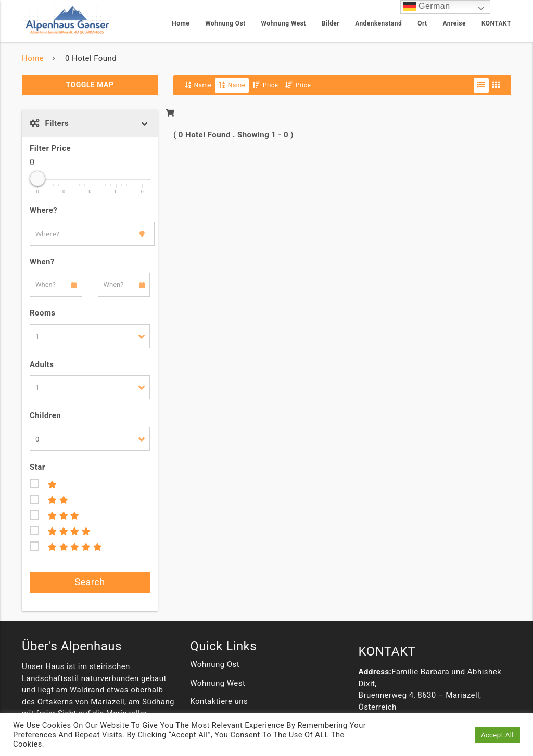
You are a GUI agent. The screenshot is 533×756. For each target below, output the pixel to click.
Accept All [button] (497, 735)
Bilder (331, 23)
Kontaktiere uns (219, 701)
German (427, 7)
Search (90, 582)
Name (198, 85)
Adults (42, 364)
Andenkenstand (378, 23)
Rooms (43, 313)
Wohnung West (284, 23)
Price (265, 85)
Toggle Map (90, 85)
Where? (43, 210)
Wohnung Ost (225, 23)
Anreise (454, 23)
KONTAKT (496, 23)
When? (42, 262)
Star (37, 467)
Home (181, 23)
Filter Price (50, 148)
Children (45, 415)
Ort (422, 23)
